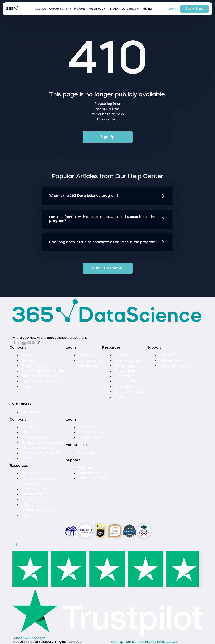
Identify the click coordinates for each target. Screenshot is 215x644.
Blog (118, 397)
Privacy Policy (156, 642)
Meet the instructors (40, 376)
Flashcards (124, 376)
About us (29, 355)
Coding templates (130, 392)
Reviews (29, 361)
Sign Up (108, 137)
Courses (40, 9)
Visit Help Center (108, 268)
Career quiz (125, 366)
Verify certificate (174, 366)
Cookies (172, 642)
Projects (80, 9)
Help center (170, 361)
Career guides (127, 371)
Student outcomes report (44, 371)
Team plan (31, 412)
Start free (195, 9)
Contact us (169, 355)
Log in (173, 9)
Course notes (126, 381)
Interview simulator (131, 361)
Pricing (147, 9)
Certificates (89, 366)
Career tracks (90, 361)
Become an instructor (41, 381)
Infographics (125, 387)
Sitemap (117, 642)
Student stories (35, 366)
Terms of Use (134, 642)
